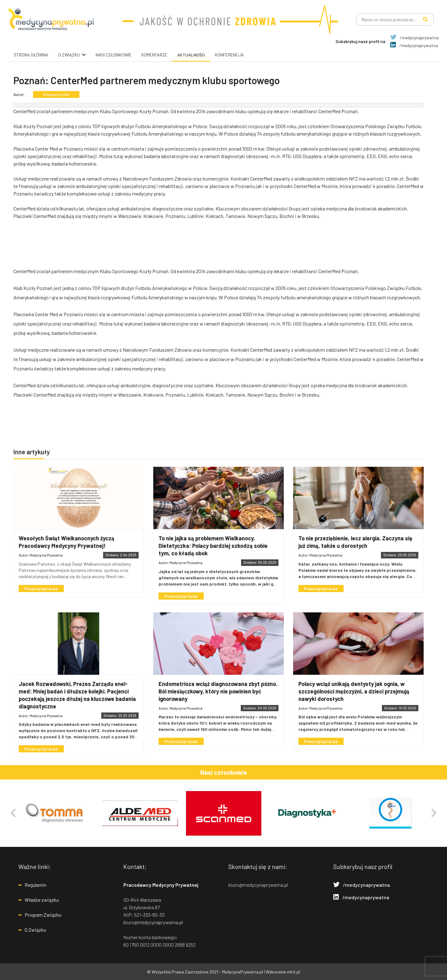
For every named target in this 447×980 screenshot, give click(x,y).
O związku (69, 55)
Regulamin (36, 885)
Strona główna (31, 55)
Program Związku (43, 915)
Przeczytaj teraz (43, 589)
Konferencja (229, 55)
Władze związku (42, 900)
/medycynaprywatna (414, 38)
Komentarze (154, 55)
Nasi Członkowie (114, 55)
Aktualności (191, 55)
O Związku (35, 930)
